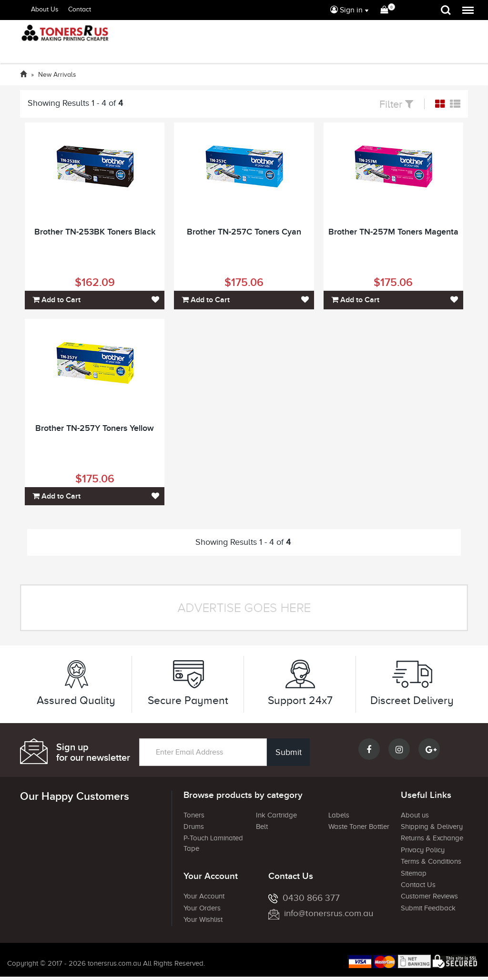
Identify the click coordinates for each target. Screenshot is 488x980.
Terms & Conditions (431, 861)
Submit (288, 752)
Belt (262, 827)
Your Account (204, 896)
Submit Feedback (428, 908)
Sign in (346, 10)
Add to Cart (56, 300)
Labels (339, 815)
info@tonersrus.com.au (321, 913)
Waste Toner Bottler (359, 827)
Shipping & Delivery (432, 827)
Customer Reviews (429, 896)
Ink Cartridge (276, 815)
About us (415, 815)
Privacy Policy (423, 850)
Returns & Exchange (432, 838)
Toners (194, 815)
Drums (194, 827)
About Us (45, 9)
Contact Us (418, 885)
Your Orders (202, 908)
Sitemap (414, 873)
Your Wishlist (203, 919)
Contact (80, 9)
